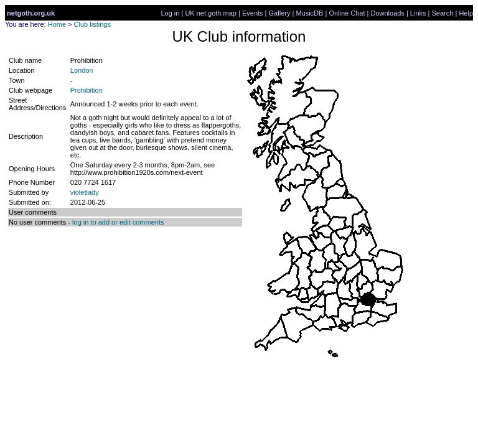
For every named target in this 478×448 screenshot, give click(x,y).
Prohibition (87, 90)
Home (57, 24)
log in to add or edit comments (118, 222)
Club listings (92, 24)
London (82, 70)
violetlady (85, 192)
